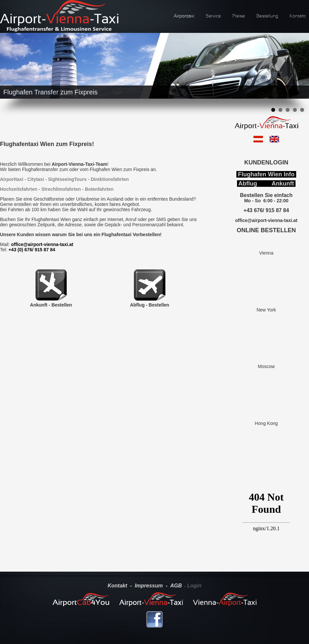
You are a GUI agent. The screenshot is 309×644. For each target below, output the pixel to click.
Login (194, 586)
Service (213, 16)
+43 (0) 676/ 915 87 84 (32, 250)
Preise (239, 16)
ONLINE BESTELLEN (266, 230)
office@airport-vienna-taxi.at (42, 244)
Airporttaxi (184, 16)
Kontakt (298, 16)
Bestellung (267, 16)
